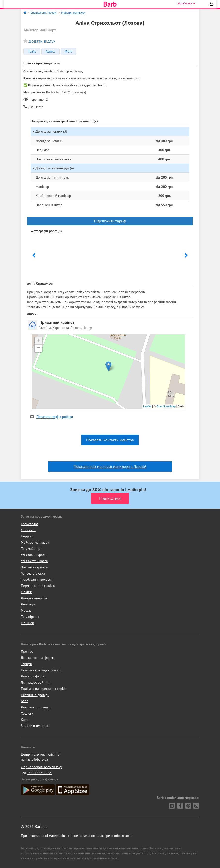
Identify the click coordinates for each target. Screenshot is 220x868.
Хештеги (27, 713)
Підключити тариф (110, 221)
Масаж (26, 610)
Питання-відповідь (35, 695)
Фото (69, 52)
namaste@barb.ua (34, 759)
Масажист (28, 530)
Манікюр (27, 623)
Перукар (27, 536)
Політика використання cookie (44, 689)
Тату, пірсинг (30, 617)
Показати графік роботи (55, 417)
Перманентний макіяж (38, 586)
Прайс (32, 52)
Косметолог (29, 524)
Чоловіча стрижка (34, 567)
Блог (24, 701)
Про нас (27, 651)
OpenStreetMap (166, 406)
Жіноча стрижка (33, 573)
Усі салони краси (34, 555)
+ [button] (39, 341)
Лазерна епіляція (34, 598)
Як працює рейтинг (35, 682)
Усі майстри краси (34, 561)
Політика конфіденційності (41, 670)
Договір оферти (33, 676)
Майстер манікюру (35, 542)
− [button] (39, 348)
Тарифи (27, 664)
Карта (25, 720)
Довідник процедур (36, 707)
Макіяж (26, 592)
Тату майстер (30, 549)
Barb (110, 4)
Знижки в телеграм (35, 726)
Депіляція (28, 604)
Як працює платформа (38, 658)
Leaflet (147, 406)
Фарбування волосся (37, 579)
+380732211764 (39, 773)
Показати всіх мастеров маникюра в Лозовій (110, 467)
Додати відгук (42, 41)
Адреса (51, 52)
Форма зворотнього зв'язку (41, 767)
